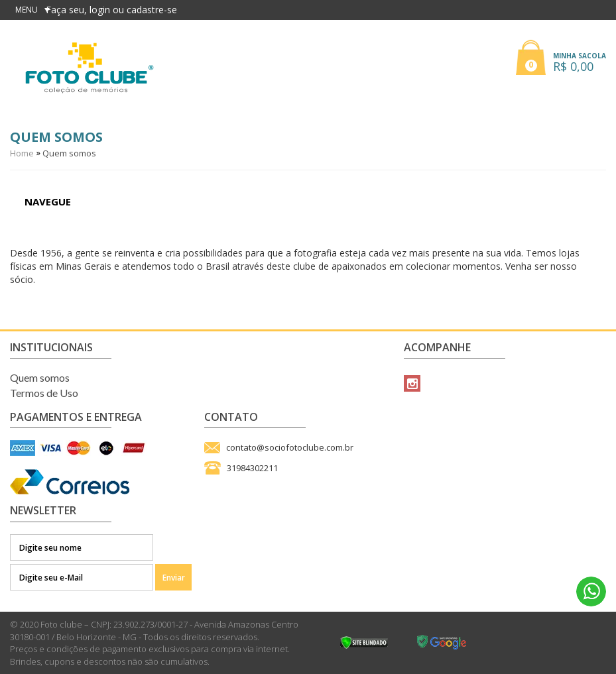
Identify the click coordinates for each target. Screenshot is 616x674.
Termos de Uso (44, 393)
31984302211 (252, 468)
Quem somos (69, 153)
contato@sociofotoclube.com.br (290, 447)
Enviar (174, 578)
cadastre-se (152, 10)
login (101, 10)
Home (22, 153)
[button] (561, 55)
